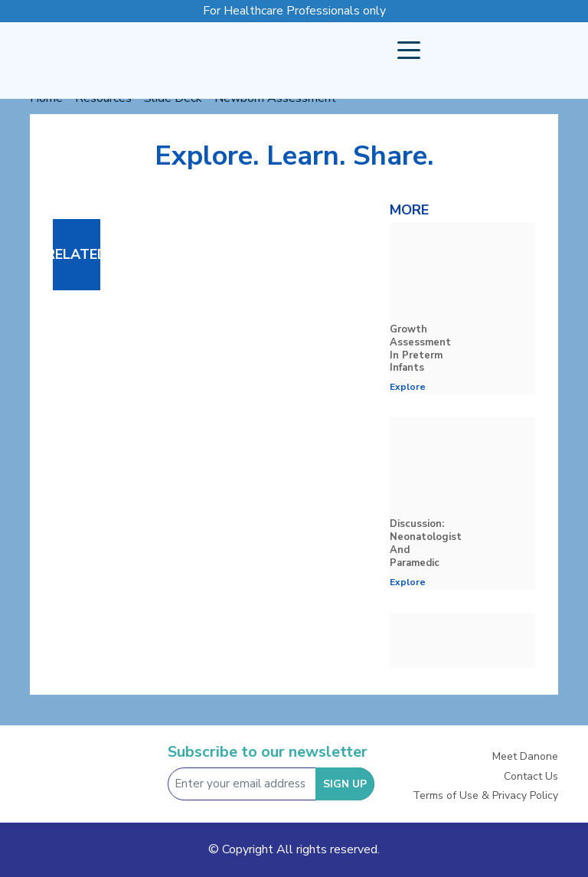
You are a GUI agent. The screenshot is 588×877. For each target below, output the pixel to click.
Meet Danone (525, 756)
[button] (409, 51)
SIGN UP (345, 784)
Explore (408, 387)
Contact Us (531, 776)
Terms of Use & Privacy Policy (485, 795)
